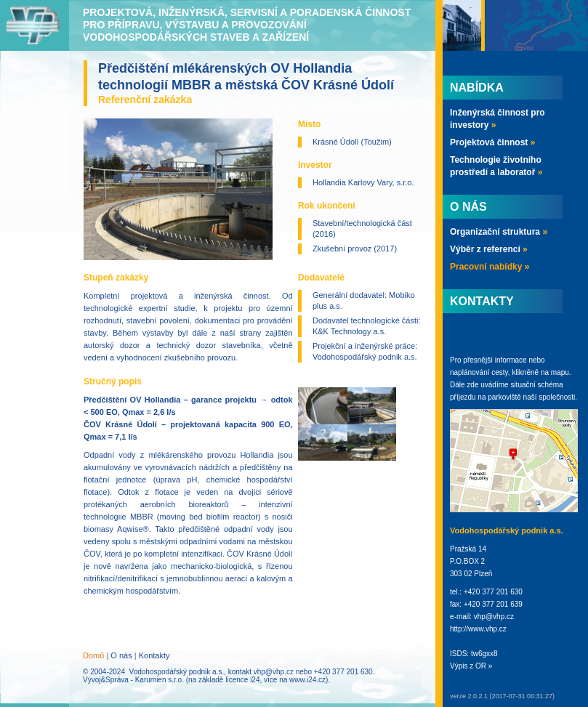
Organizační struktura (499, 232)
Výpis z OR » (471, 666)
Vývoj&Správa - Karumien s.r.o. (133, 680)
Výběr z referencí (489, 249)
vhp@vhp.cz (274, 672)
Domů (93, 655)
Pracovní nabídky (490, 267)
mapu (560, 372)
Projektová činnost (492, 142)
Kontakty (154, 655)
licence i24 (242, 680)
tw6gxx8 (484, 654)
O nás (121, 655)
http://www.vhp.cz (478, 629)
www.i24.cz (307, 680)
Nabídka (477, 88)
